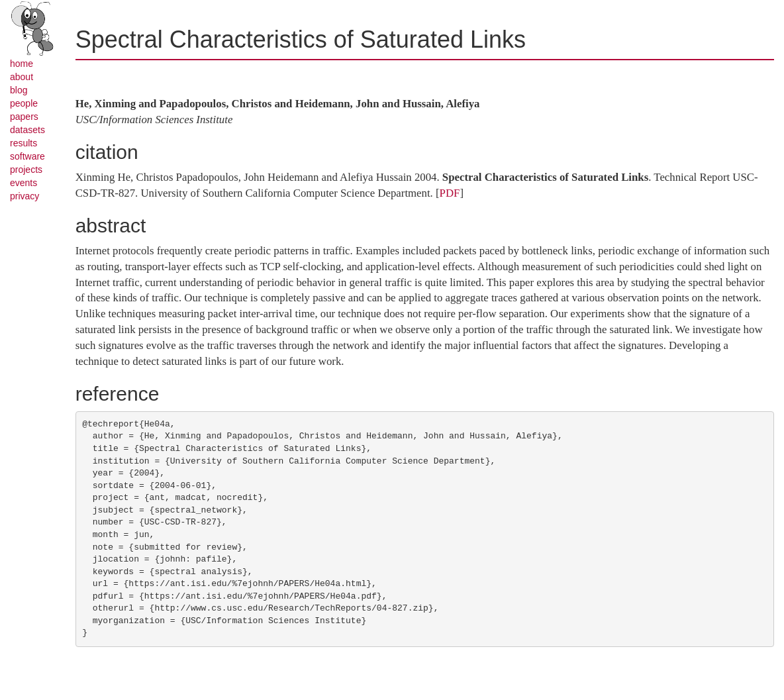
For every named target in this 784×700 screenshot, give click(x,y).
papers (24, 117)
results (24, 143)
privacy (24, 196)
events (24, 183)
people (24, 103)
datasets (27, 130)
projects (26, 170)
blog (19, 90)
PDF (450, 193)
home (22, 64)
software (27, 156)
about (22, 77)
